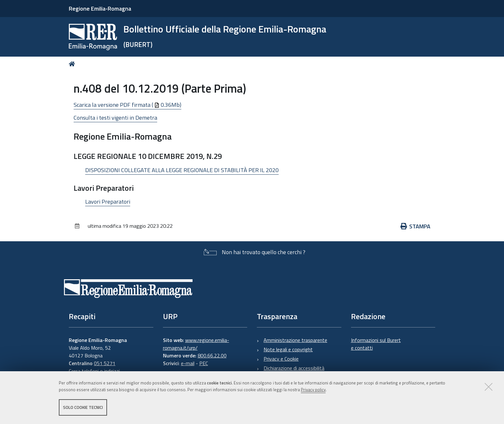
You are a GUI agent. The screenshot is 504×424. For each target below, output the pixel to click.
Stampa (416, 226)
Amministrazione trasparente (295, 340)
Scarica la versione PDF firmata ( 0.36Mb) (127, 105)
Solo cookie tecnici (83, 407)
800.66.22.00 (212, 355)
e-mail (188, 363)
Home (73, 64)
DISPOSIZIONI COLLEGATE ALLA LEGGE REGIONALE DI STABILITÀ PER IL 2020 (182, 170)
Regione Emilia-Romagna (100, 9)
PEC (204, 363)
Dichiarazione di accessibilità (294, 368)
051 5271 (105, 363)
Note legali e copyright (288, 349)
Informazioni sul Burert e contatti (376, 344)
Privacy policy (313, 390)
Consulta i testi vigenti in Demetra (115, 118)
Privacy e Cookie (281, 359)
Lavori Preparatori (108, 202)
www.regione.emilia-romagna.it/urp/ (196, 344)
